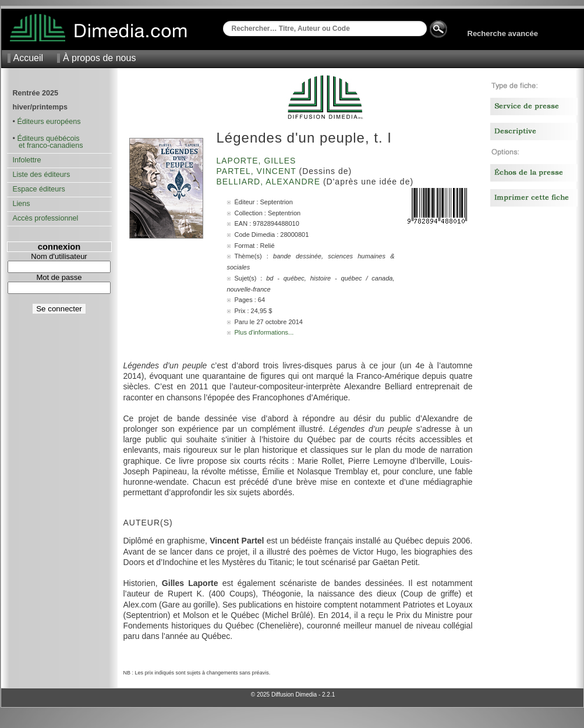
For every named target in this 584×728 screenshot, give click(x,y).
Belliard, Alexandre (270, 182)
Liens (22, 204)
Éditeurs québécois (48, 139)
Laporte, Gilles (258, 161)
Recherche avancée (503, 33)
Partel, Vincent (258, 171)
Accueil (29, 58)
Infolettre (27, 160)
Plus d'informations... (264, 332)
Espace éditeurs (39, 189)
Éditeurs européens (49, 122)
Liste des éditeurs (42, 175)
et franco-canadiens (48, 145)
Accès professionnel (46, 218)
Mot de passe (59, 277)
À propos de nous (99, 58)
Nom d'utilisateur (59, 256)
